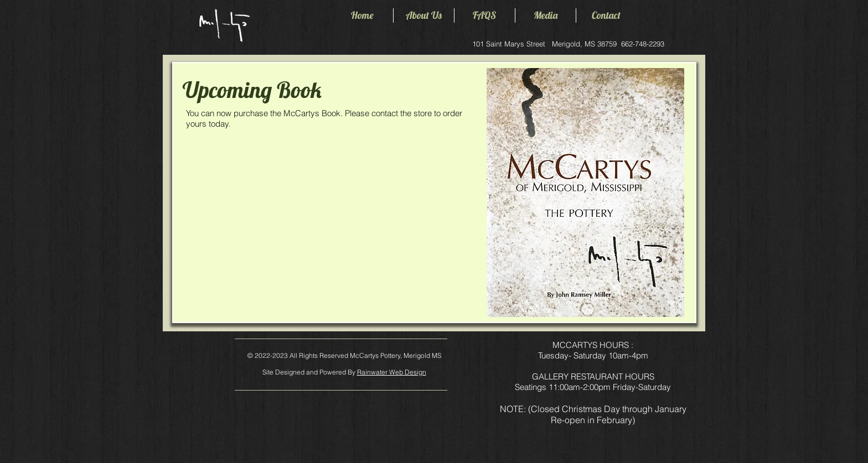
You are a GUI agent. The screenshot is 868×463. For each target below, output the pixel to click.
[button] (424, 15)
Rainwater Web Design (392, 372)
